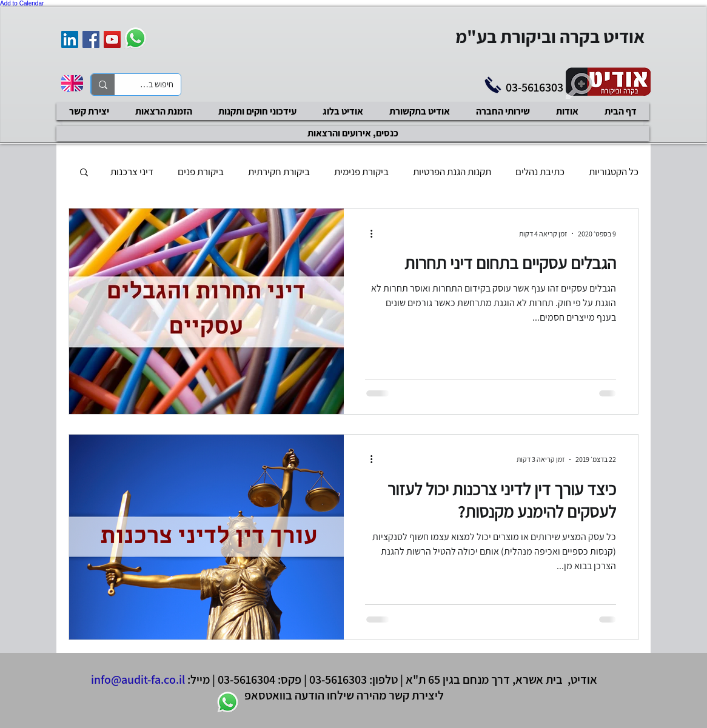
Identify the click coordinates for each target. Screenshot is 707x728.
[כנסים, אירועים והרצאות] (353, 134)
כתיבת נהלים (540, 172)
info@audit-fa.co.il (138, 680)
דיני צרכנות (132, 172)
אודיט (584, 680)
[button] (84, 173)
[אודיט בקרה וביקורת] (70, 39)
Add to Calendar (22, 3)
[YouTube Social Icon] (112, 39)
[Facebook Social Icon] (91, 39)
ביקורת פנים (201, 172)
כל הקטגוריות (614, 172)
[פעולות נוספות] (367, 233)
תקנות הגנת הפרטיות (452, 172)
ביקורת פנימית (361, 172)
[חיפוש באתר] (157, 85)
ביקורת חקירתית (279, 172)
